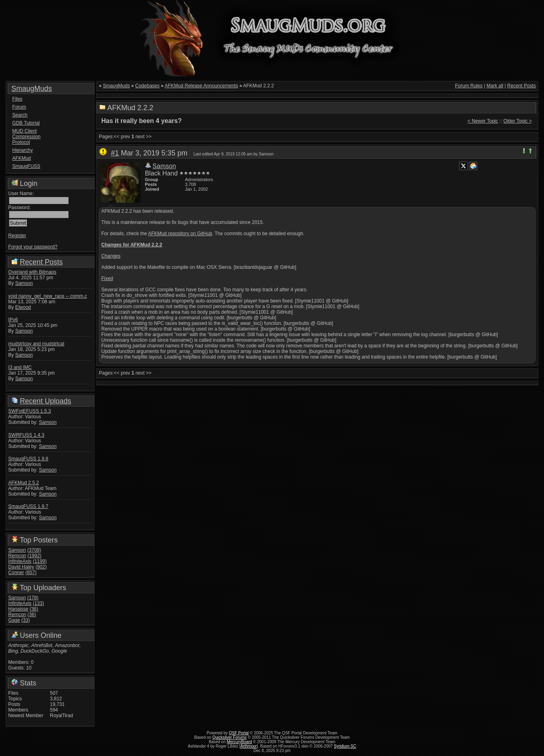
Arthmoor (249, 746)
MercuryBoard (240, 742)
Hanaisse (18, 609)
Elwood (23, 307)
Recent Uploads (46, 401)
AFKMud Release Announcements (201, 86)
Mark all (495, 86)
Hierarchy (23, 150)
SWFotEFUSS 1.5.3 (30, 411)
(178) (33, 598)
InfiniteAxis (20, 561)
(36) (34, 609)
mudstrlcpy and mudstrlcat (36, 344)
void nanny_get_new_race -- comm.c (48, 296)
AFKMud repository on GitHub (180, 234)
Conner (16, 573)
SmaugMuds (32, 89)
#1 (115, 153)
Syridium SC (345, 746)
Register (17, 236)
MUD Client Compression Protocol (27, 137)
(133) (38, 603)
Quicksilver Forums (229, 737)
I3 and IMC (20, 367)
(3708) (34, 550)
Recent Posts (41, 262)
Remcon (17, 556)
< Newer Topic (483, 121)
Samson (24, 283)
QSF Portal (239, 733)
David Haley (21, 567)
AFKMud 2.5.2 (24, 483)
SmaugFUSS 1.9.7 (28, 506)
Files (17, 99)
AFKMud (22, 158)
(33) (25, 620)
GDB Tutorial (26, 123)
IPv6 (13, 320)
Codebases (148, 86)
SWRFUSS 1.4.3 (26, 435)
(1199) (40, 561)
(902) (41, 567)
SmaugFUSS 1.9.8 (28, 459)
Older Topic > (518, 121)
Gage (14, 620)
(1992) (35, 556)
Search (20, 115)
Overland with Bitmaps (32, 272)
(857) (31, 573)
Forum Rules (469, 86)
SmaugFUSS (26, 166)
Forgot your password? (33, 247)
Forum (19, 107)
